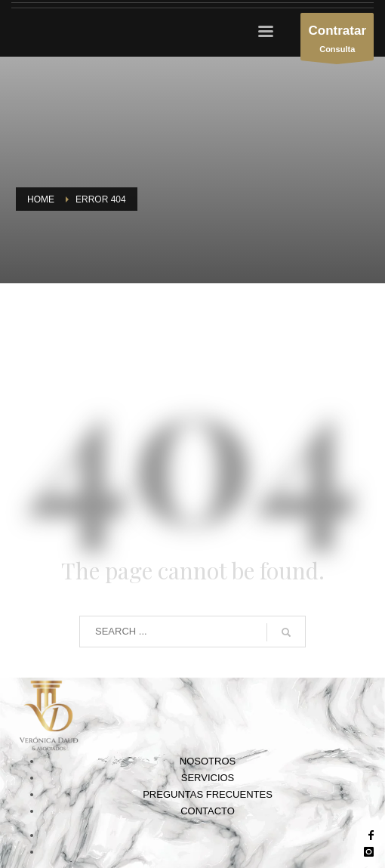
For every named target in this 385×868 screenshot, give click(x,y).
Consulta (337, 40)
